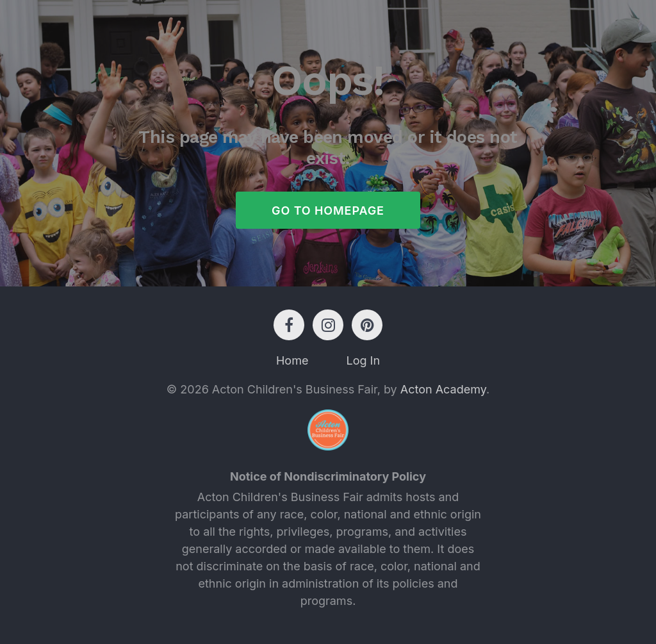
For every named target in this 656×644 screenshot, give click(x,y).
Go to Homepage (328, 211)
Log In (363, 360)
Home (292, 360)
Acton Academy (443, 389)
